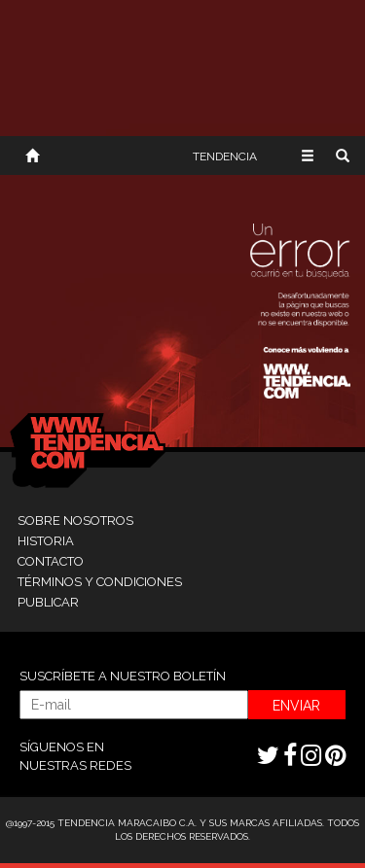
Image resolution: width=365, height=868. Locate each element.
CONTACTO (51, 561)
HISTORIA (46, 541)
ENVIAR (296, 706)
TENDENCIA (225, 156)
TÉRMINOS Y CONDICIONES (100, 582)
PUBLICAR (48, 602)
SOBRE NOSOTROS (75, 521)
